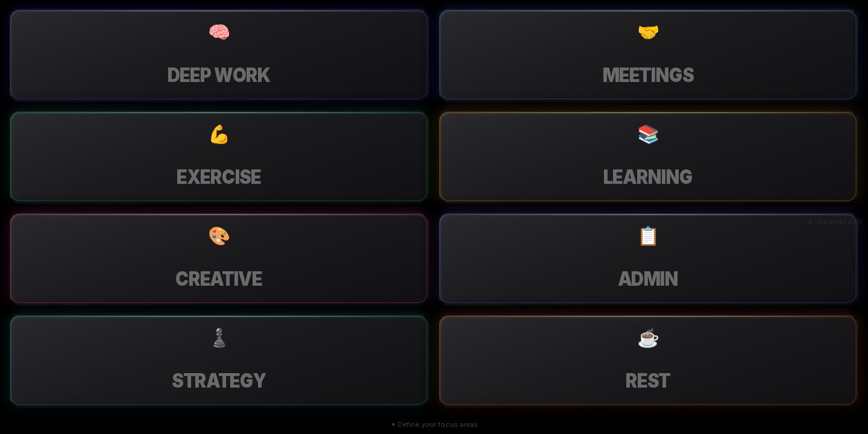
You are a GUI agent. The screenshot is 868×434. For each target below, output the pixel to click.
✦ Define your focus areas (434, 424)
